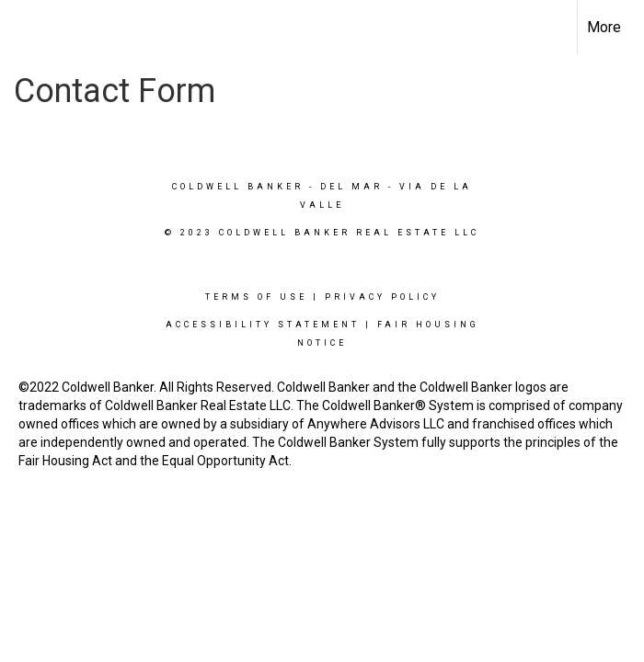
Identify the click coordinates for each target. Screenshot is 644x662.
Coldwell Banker (238, 187)
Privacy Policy (382, 297)
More (604, 27)
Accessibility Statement (263, 325)
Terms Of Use (256, 297)
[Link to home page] (23, 28)
